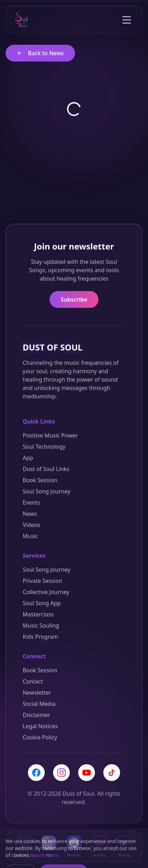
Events (31, 502)
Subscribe (74, 299)
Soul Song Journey (46, 491)
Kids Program (40, 637)
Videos (31, 525)
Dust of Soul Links (46, 469)
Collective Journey (46, 592)
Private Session (42, 581)
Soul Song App (42, 603)
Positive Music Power (50, 435)
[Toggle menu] (127, 20)
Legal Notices (40, 726)
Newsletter (37, 693)
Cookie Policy (40, 737)
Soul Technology (44, 447)
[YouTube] (87, 773)
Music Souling (41, 625)
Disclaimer (36, 715)
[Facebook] (36, 773)
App (28, 458)
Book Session (40, 480)
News (30, 514)
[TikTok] (112, 773)
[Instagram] (61, 773)
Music (30, 536)
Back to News (40, 53)
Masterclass (38, 614)
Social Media (39, 704)
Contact (33, 681)
